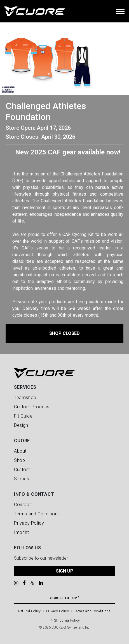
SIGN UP (65, 571)
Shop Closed (64, 333)
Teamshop (25, 398)
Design (21, 425)
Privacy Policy (29, 523)
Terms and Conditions (37, 514)
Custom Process (32, 407)
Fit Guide (23, 416)
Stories (22, 479)
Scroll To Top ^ (65, 598)
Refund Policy (30, 611)
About (20, 451)
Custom (22, 470)
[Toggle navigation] (120, 11)
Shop (19, 460)
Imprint (21, 532)
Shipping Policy (67, 620)
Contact (22, 505)
